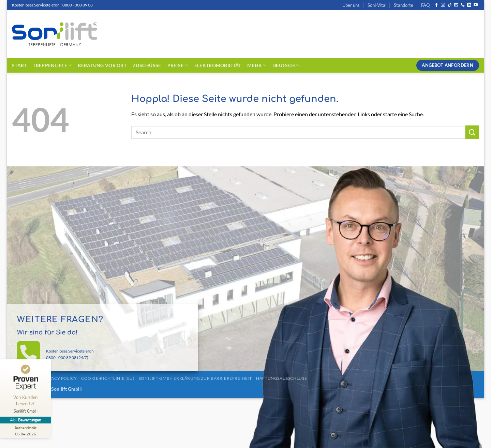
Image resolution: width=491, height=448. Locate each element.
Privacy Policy (59, 378)
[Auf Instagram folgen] (443, 5)
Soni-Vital (377, 5)
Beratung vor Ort (102, 65)
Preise (178, 65)
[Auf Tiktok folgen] (450, 5)
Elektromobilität (218, 65)
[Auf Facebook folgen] (436, 5)
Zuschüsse (147, 65)
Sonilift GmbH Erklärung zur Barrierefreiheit (195, 378)
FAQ (425, 5)
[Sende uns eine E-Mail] (456, 5)
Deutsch (286, 65)
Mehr (257, 65)
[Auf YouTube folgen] (476, 5)
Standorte (404, 5)
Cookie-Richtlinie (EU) (108, 378)
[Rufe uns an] (463, 5)
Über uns (351, 5)
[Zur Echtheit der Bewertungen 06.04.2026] (26, 431)
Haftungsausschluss (281, 378)
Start (19, 65)
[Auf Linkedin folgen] (469, 5)
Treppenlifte (52, 65)
